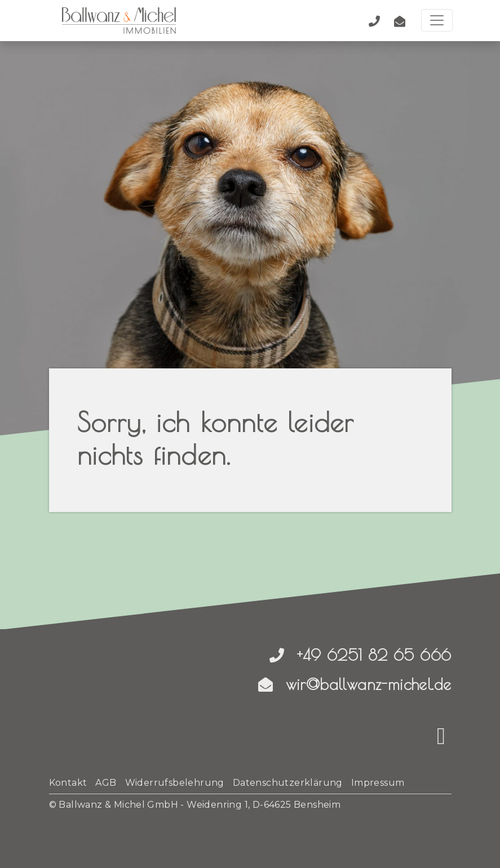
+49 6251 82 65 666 (360, 655)
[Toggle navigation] (437, 20)
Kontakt (68, 783)
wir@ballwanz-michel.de (355, 684)
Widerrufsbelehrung (175, 783)
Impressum (378, 783)
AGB (106, 783)
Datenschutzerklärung (288, 783)
